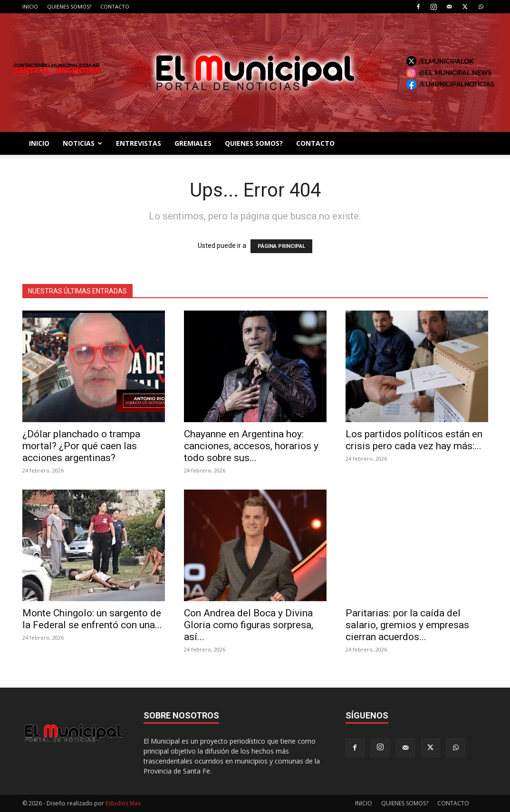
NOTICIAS (82, 143)
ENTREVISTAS (139, 143)
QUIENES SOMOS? (69, 6)
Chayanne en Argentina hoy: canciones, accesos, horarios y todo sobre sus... (251, 446)
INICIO (30, 6)
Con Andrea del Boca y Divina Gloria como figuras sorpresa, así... (249, 625)
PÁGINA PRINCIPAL (281, 246)
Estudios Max (123, 803)
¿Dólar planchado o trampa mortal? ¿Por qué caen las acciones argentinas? (81, 446)
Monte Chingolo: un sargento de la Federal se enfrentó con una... (92, 619)
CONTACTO (115, 6)
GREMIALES (193, 143)
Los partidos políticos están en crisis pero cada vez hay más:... (414, 440)
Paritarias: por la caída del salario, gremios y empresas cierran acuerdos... (407, 625)
